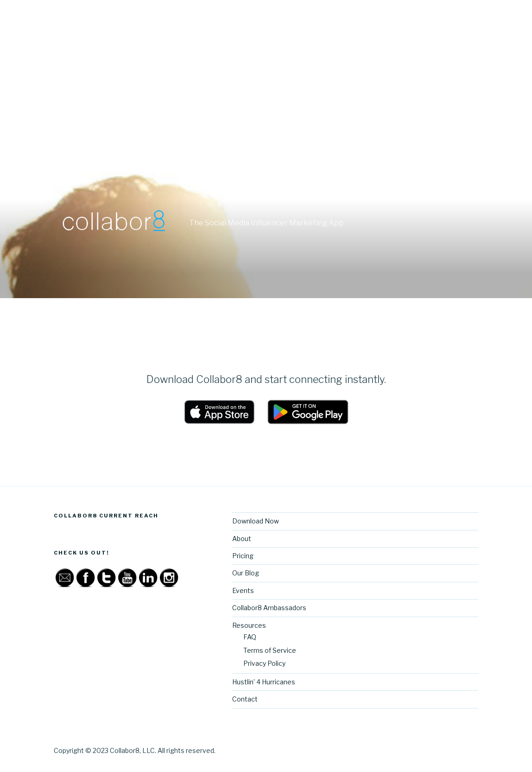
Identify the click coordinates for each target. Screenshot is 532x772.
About (242, 539)
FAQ (250, 637)
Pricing (243, 556)
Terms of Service (270, 650)
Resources (249, 625)
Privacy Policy (264, 663)
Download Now (256, 521)
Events (243, 590)
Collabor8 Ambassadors (269, 608)
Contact (245, 699)
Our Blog (246, 573)
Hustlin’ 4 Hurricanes (264, 682)
